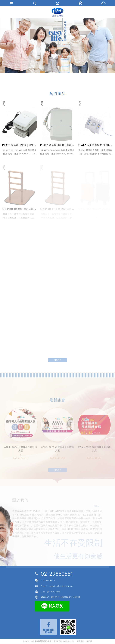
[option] (57, 46)
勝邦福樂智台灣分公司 (57, 12)
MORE (57, 360)
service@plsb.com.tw (61, 586)
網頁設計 (80, 641)
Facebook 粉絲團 (49, 627)
